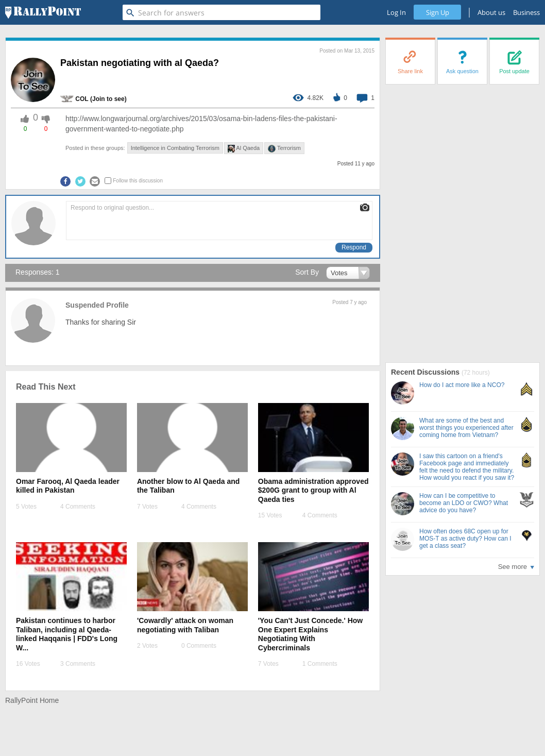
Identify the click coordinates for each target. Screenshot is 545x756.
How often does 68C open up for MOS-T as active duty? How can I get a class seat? (465, 539)
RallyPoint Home (32, 700)
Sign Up (438, 12)
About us (491, 12)
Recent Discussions (426, 372)
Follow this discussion (138, 181)
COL (82, 99)
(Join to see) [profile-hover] (108, 99)
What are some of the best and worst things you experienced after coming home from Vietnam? (466, 428)
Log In (396, 12)
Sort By (307, 272)
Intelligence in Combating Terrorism (175, 148)
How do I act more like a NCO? (462, 385)
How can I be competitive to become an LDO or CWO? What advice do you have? (464, 503)
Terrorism (284, 149)
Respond (354, 247)
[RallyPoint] (43, 12)
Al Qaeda (244, 149)
